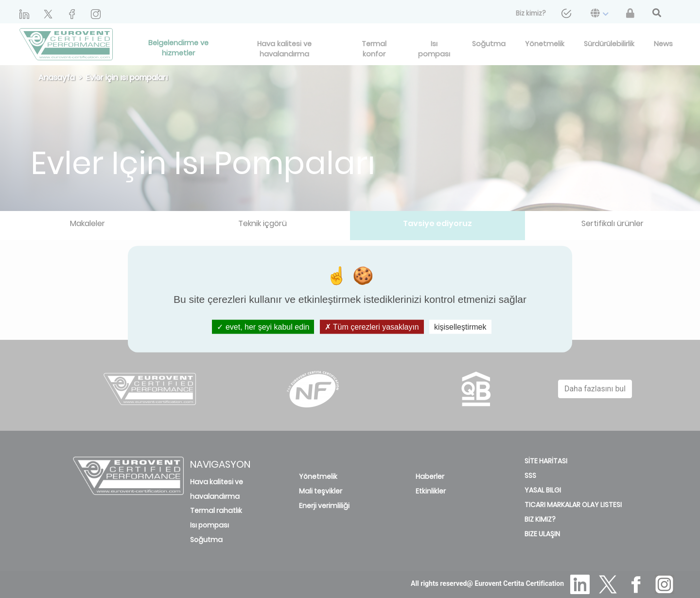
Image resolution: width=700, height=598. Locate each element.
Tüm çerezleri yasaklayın (372, 326)
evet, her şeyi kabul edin (263, 326)
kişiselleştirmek (460, 326)
